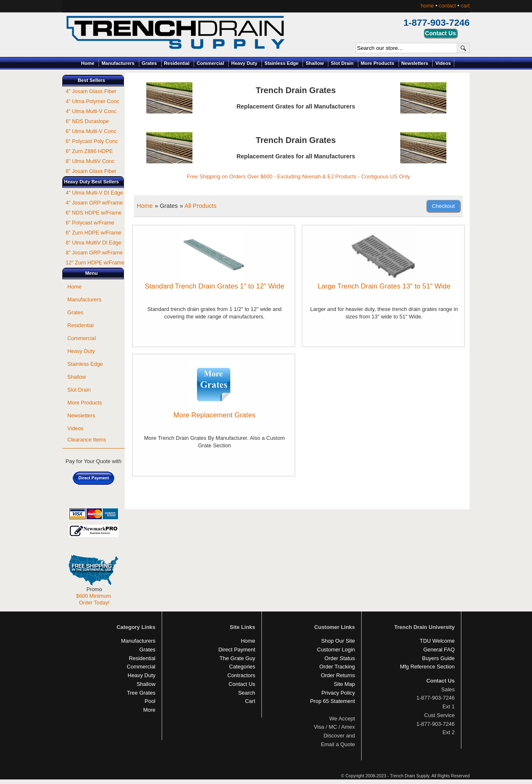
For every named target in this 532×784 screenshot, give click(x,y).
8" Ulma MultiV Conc (90, 161)
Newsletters (415, 63)
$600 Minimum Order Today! (94, 599)
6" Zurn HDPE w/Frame (94, 233)
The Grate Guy (237, 658)
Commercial (210, 63)
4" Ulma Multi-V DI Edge (94, 193)
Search (247, 693)
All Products (201, 206)
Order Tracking (337, 667)
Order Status (340, 658)
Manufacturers (118, 63)
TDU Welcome (437, 641)
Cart (250, 701)
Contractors (241, 675)
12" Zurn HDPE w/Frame (95, 263)
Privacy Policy (338, 693)
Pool (150, 701)
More (149, 710)
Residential (177, 63)
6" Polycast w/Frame (90, 223)
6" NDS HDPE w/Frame (94, 213)
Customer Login (336, 650)
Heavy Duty (244, 63)
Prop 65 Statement (332, 701)
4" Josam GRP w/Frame (94, 203)
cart (465, 6)
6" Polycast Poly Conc (92, 141)
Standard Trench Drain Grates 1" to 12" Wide (214, 286)
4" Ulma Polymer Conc (92, 101)
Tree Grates (141, 693)
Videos (443, 63)
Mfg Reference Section (427, 667)
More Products (378, 63)
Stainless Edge (281, 63)
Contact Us (242, 684)
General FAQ (439, 650)
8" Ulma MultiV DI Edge (94, 243)
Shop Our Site (338, 641)
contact (447, 6)
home (427, 6)
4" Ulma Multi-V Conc (91, 111)
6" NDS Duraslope (87, 121)
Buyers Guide (438, 658)
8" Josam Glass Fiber (91, 171)
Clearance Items (87, 440)
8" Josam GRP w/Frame (94, 253)
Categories (242, 667)
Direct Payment (237, 650)
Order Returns (338, 675)
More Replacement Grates (214, 415)
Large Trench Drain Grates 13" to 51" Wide (384, 286)
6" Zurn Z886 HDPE (89, 151)
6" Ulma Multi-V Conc (91, 131)
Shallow (315, 63)
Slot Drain (342, 63)
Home (88, 63)
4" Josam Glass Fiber (91, 91)
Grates (149, 63)
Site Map (344, 684)
